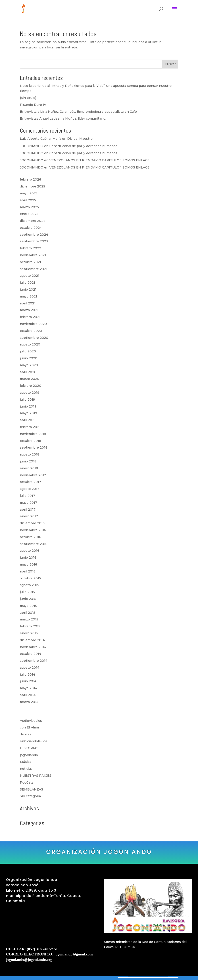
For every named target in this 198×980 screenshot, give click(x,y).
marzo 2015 (29, 619)
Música (26, 762)
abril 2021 (28, 303)
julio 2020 (28, 351)
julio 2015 (27, 592)
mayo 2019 (28, 413)
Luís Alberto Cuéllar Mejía (41, 139)
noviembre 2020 (33, 324)
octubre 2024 (31, 228)
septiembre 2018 (34, 447)
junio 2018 (28, 461)
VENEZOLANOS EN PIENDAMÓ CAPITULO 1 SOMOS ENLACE (99, 160)
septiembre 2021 (34, 269)
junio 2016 (28, 558)
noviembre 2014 (33, 647)
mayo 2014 (28, 688)
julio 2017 (27, 496)
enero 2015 (29, 633)
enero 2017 (29, 516)
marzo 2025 (29, 207)
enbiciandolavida (33, 741)
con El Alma (29, 727)
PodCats (27, 782)
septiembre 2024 (34, 235)
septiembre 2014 (34, 661)
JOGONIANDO (32, 146)
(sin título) (28, 98)
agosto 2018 (30, 454)
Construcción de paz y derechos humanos (83, 146)
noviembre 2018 (33, 434)
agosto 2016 (30, 551)
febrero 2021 (30, 317)
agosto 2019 (30, 393)
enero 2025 (29, 214)
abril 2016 (28, 571)
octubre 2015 (30, 578)
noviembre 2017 (33, 475)
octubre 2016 (30, 537)
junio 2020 (29, 358)
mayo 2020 (29, 365)
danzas (26, 734)
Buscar (170, 64)
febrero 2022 (30, 248)
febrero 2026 (30, 179)
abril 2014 (28, 695)
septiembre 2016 (34, 544)
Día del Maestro (80, 139)
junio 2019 (28, 406)
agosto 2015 (29, 585)
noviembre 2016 (33, 530)
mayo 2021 (28, 296)
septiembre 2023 (34, 241)
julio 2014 (27, 674)
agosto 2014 (30, 668)
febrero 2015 (30, 626)
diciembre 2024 (33, 221)
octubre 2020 (31, 331)
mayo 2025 (29, 193)
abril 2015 (28, 613)
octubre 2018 (30, 441)
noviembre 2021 (33, 255)
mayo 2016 (28, 564)
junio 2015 (28, 599)
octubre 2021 (30, 262)
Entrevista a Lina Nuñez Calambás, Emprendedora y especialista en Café (78, 112)
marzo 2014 (29, 702)
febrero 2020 (31, 386)
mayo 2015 (28, 606)
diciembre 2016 (32, 523)
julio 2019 (27, 399)
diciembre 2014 (32, 640)
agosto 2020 (30, 344)
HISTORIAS (29, 748)
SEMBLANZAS (31, 789)
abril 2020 (28, 372)
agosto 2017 (30, 489)
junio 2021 (28, 289)
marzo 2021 (29, 310)
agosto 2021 (30, 276)
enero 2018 (29, 468)
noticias (26, 769)
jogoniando (29, 755)
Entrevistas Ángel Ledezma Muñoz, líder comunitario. (63, 119)
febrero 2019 (30, 427)
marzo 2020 (30, 379)
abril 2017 (28, 510)
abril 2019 (28, 420)
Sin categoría (30, 796)
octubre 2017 (30, 482)
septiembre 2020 (34, 338)
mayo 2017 (28, 503)
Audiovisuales (31, 721)
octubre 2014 (30, 654)
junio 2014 (28, 681)
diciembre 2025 (32, 186)
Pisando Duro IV (33, 105)
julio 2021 (27, 283)
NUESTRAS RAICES (36, 776)
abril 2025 (28, 200)
